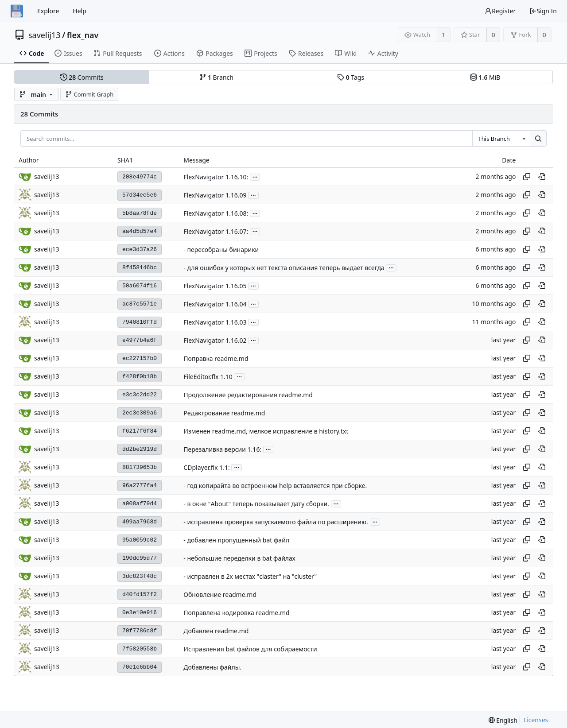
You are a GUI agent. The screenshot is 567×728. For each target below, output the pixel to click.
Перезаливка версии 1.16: (222, 449)
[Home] (17, 11)
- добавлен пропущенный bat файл (236, 540)
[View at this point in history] (542, 177)
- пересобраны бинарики (221, 250)
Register (500, 11)
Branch (217, 77)
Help (80, 11)
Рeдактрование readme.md (224, 413)
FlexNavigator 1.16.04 (215, 304)
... (255, 176)
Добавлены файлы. (212, 667)
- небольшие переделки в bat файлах (239, 558)
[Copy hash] (527, 177)
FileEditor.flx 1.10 (208, 377)
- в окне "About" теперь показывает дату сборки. (256, 504)
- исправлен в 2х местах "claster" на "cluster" (250, 576)
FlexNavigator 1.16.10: (216, 177)
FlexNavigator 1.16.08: (216, 213)
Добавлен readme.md (216, 631)
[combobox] (501, 139)
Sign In (543, 11)
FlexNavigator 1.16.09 (215, 195)
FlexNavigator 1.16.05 (215, 286)
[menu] (503, 720)
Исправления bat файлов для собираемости (250, 649)
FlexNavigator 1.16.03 (215, 322)
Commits (82, 77)
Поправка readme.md (216, 358)
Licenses (536, 720)
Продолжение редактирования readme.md (248, 395)
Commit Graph (89, 94)
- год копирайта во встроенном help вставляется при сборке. (275, 486)
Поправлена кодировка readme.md (236, 613)
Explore (48, 11)
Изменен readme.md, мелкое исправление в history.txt (266, 431)
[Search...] (538, 139)
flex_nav (83, 35)
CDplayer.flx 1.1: (206, 467)
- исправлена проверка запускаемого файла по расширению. (276, 522)
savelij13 (45, 35)
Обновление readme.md (220, 594)
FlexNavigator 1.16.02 (215, 340)
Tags (351, 77)
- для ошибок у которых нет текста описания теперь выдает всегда (284, 268)
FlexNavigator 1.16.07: (216, 231)
